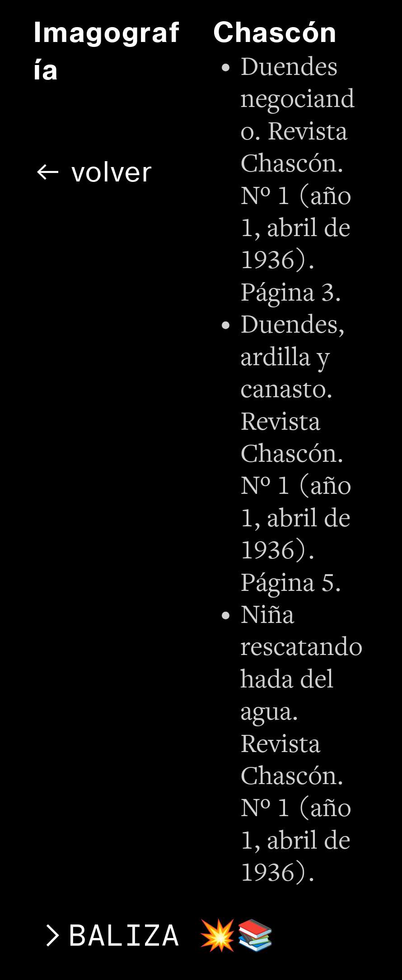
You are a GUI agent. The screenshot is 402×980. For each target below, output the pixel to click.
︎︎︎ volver (93, 172)
